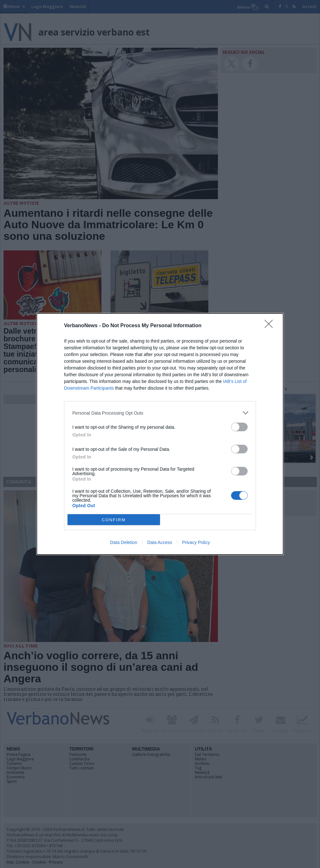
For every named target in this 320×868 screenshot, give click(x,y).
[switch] (239, 427)
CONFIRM (114, 520)
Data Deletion (124, 542)
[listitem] (160, 413)
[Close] (271, 326)
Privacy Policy (196, 542)
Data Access (160, 542)
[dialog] (160, 434)
